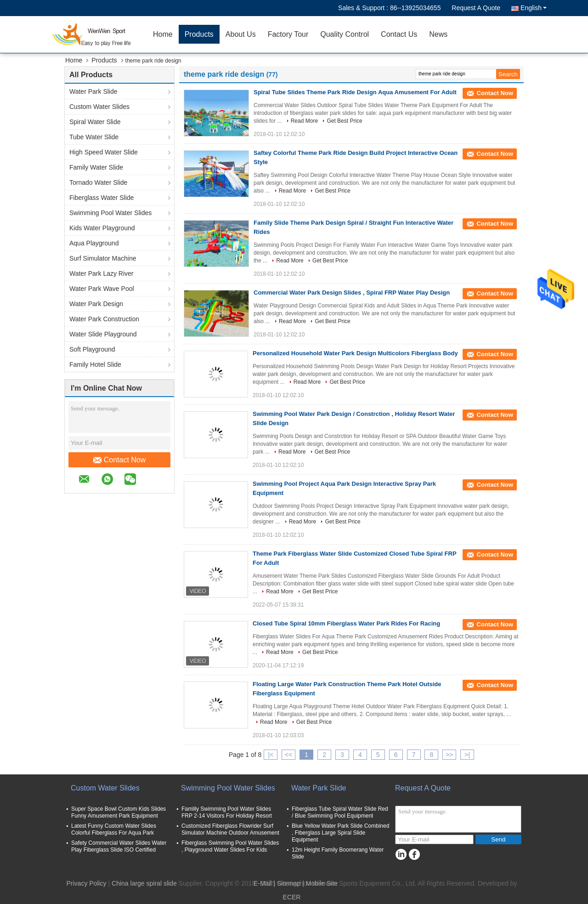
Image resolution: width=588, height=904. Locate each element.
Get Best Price (344, 121)
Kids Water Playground (102, 228)
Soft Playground (92, 349)
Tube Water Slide (94, 137)
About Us (241, 34)
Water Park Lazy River (102, 273)
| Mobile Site (320, 883)
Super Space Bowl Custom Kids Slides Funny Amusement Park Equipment (119, 812)
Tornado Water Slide (98, 182)
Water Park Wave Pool (102, 289)
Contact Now (120, 460)
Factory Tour (288, 34)
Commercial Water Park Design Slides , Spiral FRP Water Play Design (352, 293)
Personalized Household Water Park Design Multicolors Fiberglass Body (355, 353)
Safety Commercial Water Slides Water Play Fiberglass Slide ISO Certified (119, 846)
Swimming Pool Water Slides (110, 213)
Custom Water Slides (99, 107)
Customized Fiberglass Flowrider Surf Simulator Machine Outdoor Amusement (230, 829)
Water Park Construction (104, 319)
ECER (292, 897)
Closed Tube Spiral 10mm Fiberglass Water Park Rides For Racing (346, 623)
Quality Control (345, 34)
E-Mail (263, 883)
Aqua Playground (94, 243)
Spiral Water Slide (95, 122)
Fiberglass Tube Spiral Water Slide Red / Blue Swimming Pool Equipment (340, 812)
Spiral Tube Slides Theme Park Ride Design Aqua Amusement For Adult (355, 92)
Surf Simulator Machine (103, 258)
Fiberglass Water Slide (102, 198)
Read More (304, 121)
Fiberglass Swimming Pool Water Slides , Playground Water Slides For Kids (230, 846)
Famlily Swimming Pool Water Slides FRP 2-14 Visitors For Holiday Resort (227, 812)
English (534, 8)
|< (271, 755)
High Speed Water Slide (104, 152)
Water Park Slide (93, 91)
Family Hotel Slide (95, 364)
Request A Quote (476, 8)
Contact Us (399, 34)
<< (288, 755)
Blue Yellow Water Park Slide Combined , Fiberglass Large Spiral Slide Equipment (340, 833)
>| (467, 755)
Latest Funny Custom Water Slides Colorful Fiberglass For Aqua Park (114, 829)
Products (199, 34)
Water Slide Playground (103, 334)
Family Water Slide (96, 167)
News (438, 34)
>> (449, 755)
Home (163, 34)
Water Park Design (96, 304)
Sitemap (289, 883)
